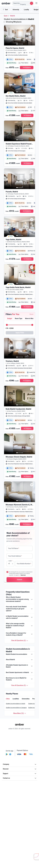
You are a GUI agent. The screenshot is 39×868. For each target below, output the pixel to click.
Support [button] (20, 774)
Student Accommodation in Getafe (15, 704)
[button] (23, 3)
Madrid (12, 16)
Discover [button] (20, 769)
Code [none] (10, 561)
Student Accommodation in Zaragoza (16, 708)
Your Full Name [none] (14, 548)
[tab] (10, 319)
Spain (6, 16)
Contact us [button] (20, 778)
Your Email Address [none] (15, 556)
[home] (6, 3)
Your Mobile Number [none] (24, 564)
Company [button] (20, 764)
